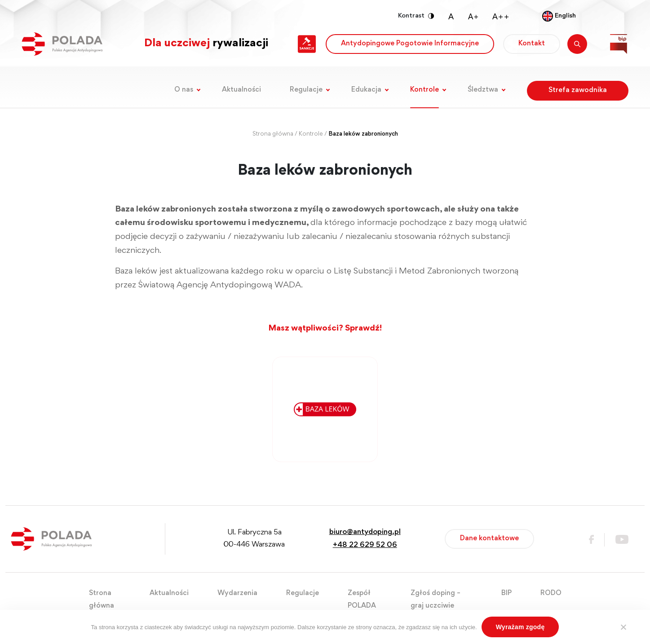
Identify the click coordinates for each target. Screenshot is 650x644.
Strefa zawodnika (578, 90)
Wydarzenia (237, 593)
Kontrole (424, 90)
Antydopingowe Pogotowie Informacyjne (410, 44)
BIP (506, 593)
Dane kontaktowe (489, 538)
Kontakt (532, 44)
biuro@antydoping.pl (365, 532)
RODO (551, 593)
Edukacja (366, 90)
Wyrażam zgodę (520, 627)
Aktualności (241, 90)
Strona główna (273, 134)
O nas (184, 90)
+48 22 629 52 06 (365, 545)
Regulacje (306, 90)
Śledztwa (483, 90)
